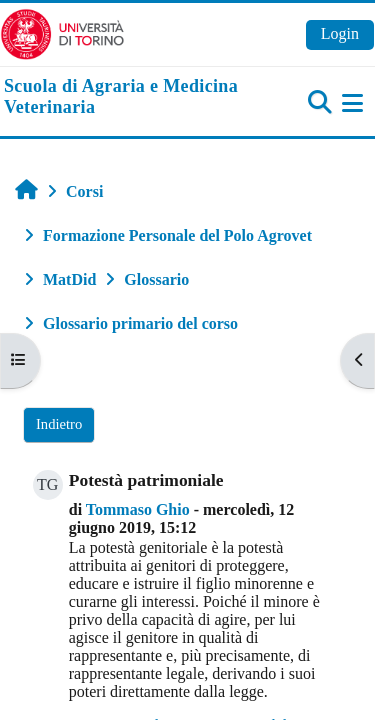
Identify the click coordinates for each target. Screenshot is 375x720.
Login (340, 33)
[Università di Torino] (62, 32)
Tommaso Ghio (138, 509)
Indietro (59, 424)
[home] (125, 97)
